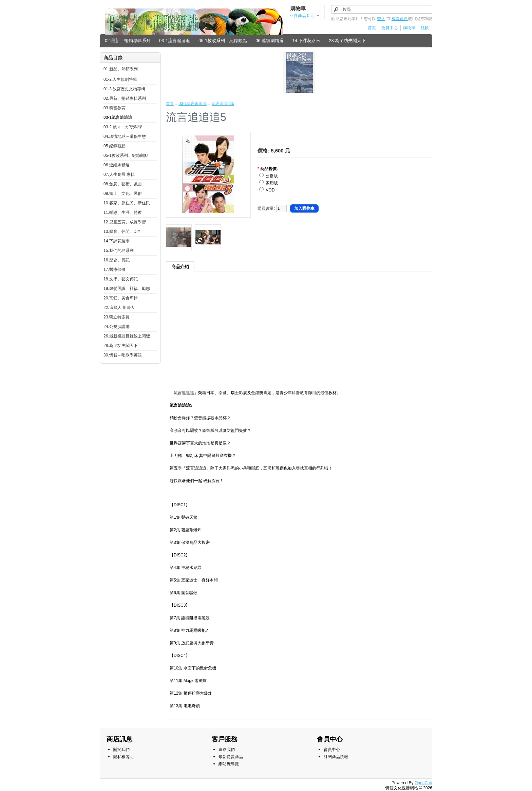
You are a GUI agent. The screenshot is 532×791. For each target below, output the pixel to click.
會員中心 (389, 28)
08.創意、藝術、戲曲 (123, 184)
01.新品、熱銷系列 (121, 69)
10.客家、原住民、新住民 (127, 203)
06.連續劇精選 (270, 41)
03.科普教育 (115, 108)
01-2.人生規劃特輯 (120, 79)
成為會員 (400, 19)
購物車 (409, 28)
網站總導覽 (229, 764)
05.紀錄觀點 (115, 146)
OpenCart (423, 783)
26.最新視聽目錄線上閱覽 (127, 336)
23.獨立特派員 (117, 317)
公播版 (272, 176)
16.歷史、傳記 (117, 260)
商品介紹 (180, 267)
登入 (381, 19)
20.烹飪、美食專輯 (121, 298)
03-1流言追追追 (175, 41)
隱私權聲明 (123, 757)
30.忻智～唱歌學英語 (123, 355)
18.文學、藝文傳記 (121, 279)
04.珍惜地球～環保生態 (125, 136)
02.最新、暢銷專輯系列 (128, 41)
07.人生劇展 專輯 (119, 174)
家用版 (272, 183)
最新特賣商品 (231, 757)
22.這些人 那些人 (119, 308)
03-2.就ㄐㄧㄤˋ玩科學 (123, 127)
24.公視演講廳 (117, 327)
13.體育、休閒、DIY (122, 232)
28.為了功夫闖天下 (347, 41)
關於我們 (121, 750)
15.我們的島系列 (119, 251)
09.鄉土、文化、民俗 (123, 194)
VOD (270, 190)
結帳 (425, 28)
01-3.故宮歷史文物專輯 (124, 89)
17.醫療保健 (115, 270)
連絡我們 (227, 750)
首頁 (372, 28)
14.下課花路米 (306, 41)
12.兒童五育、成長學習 (125, 222)
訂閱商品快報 (336, 757)
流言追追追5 (223, 104)
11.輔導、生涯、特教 (123, 213)
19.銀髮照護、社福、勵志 (127, 289)
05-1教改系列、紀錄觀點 (223, 41)
